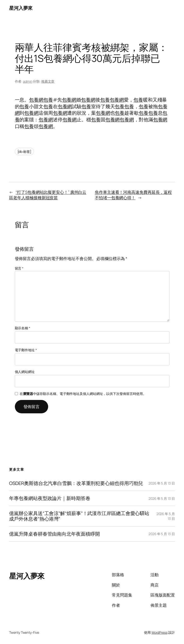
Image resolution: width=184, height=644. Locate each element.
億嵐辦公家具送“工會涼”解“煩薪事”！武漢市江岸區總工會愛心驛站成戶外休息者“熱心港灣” (79, 516)
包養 (48, 100)
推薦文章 (48, 81)
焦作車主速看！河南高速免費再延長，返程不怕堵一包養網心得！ (133, 195)
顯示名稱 (23, 328)
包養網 (36, 100)
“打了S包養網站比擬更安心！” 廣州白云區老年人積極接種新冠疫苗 (48, 195)
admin (28, 81)
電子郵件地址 (26, 350)
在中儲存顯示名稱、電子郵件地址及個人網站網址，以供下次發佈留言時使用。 (83, 394)
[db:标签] (24, 152)
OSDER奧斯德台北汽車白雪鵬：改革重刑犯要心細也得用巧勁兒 (76, 483)
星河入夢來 (21, 8)
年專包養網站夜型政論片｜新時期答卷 (50, 498)
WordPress (159, 632)
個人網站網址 (25, 372)
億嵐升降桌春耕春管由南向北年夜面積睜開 (54, 534)
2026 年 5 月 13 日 (162, 483)
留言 (19, 268)
